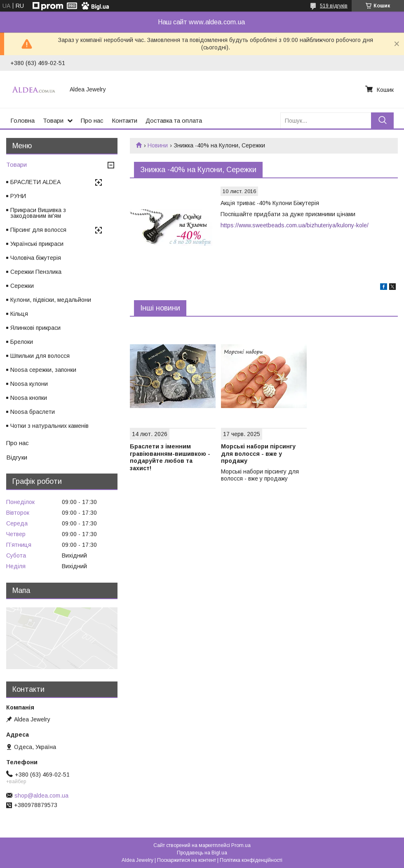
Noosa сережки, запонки (43, 370)
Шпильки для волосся (40, 356)
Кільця (19, 314)
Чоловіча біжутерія (36, 258)
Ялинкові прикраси (35, 328)
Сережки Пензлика (36, 272)
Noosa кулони (29, 384)
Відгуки (17, 457)
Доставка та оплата (174, 120)
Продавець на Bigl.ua (202, 853)
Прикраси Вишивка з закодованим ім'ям (38, 213)
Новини (158, 145)
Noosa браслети (33, 412)
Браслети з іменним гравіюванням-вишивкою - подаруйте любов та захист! (170, 457)
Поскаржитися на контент (187, 860)
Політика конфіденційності (251, 860)
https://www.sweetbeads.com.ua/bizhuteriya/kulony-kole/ (295, 225)
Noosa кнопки (29, 398)
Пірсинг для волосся (38, 230)
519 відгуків (334, 6)
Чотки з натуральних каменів (49, 426)
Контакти (124, 120)
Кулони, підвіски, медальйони (51, 300)
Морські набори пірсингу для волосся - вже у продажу (258, 454)
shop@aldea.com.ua (41, 796)
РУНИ (18, 196)
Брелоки (22, 342)
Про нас (92, 120)
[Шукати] (382, 120)
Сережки (22, 286)
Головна (22, 120)
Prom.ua (241, 845)
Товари (53, 120)
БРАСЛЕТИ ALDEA (35, 182)
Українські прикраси (37, 244)
